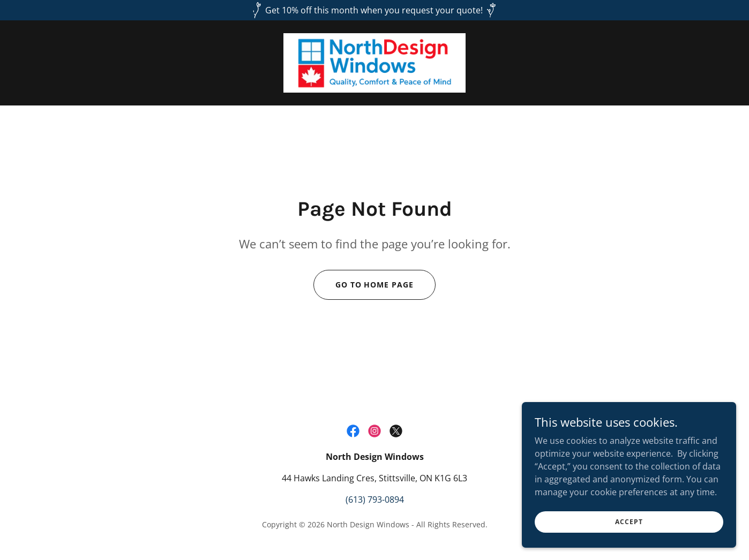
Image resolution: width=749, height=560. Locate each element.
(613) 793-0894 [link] (375, 500)
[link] (374, 62)
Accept (629, 522)
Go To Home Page (375, 285)
